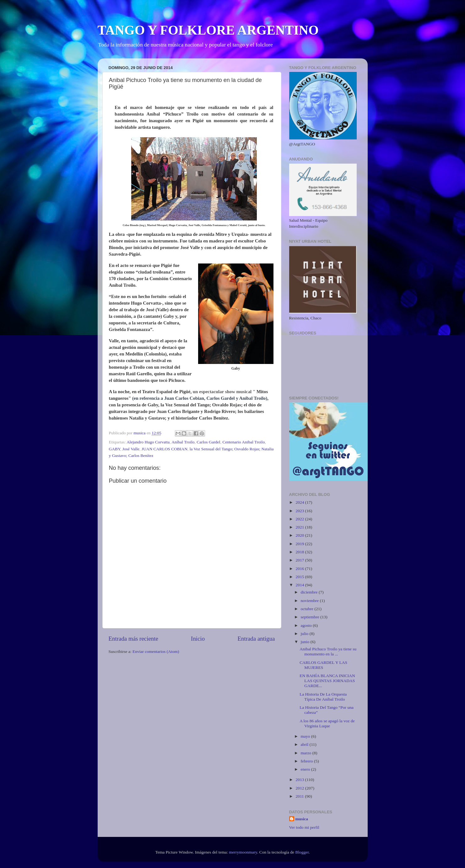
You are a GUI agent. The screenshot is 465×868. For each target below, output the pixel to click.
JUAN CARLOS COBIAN (165, 449)
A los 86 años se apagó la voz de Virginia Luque (327, 723)
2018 (300, 552)
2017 (300, 560)
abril (305, 744)
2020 (300, 535)
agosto (307, 625)
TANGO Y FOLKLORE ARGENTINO (208, 30)
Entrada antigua (256, 639)
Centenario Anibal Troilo (243, 442)
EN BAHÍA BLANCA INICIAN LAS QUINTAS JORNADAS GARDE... (327, 681)
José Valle (131, 449)
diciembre (310, 592)
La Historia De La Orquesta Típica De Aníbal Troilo (323, 697)
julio (305, 634)
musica (302, 819)
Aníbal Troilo (183, 442)
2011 (300, 796)
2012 (300, 788)
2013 (300, 780)
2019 (300, 544)
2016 (300, 569)
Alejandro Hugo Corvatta (148, 442)
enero (306, 769)
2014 (300, 585)
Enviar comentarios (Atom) (156, 651)
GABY (115, 449)
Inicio (198, 639)
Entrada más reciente (133, 639)
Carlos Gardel (208, 442)
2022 (300, 519)
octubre (308, 609)
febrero (307, 761)
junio (306, 642)
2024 (300, 502)
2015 (300, 577)
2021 (300, 527)
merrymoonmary (243, 852)
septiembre (311, 617)
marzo (307, 753)
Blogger (302, 852)
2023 (300, 511)
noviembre (310, 601)
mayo (306, 736)
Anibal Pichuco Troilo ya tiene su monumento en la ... (328, 651)
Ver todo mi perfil (304, 827)
